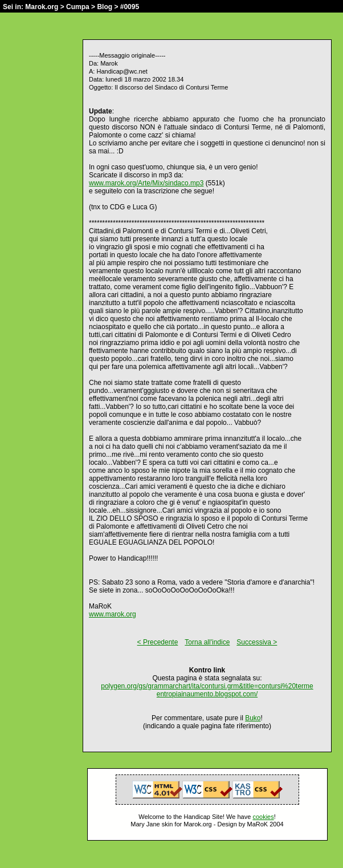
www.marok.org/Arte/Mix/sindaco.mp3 (146, 183)
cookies (263, 817)
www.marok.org (113, 614)
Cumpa (78, 7)
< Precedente (158, 642)
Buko (253, 718)
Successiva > (257, 642)
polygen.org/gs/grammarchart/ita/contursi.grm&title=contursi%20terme (207, 686)
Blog (105, 7)
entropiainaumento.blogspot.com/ (207, 694)
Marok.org (42, 7)
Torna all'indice (207, 642)
